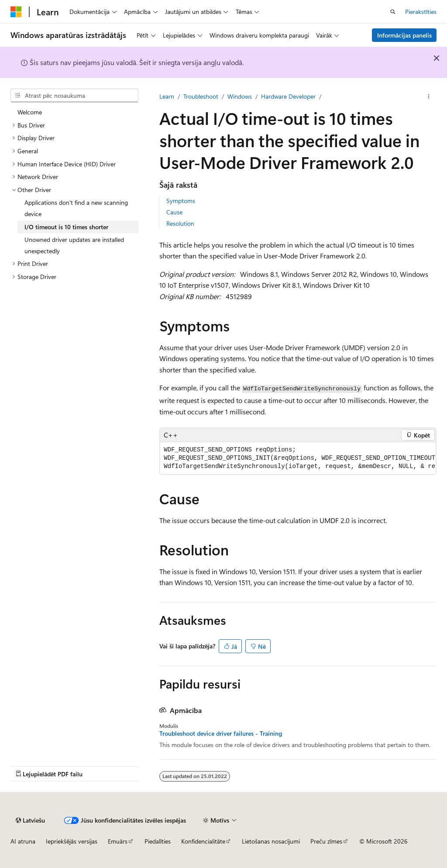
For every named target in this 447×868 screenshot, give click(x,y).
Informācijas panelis (404, 35)
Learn (167, 96)
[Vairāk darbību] (429, 96)
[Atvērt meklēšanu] (393, 12)
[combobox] (74, 96)
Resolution (180, 223)
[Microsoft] (16, 12)
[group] (298, 458)
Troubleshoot (201, 96)
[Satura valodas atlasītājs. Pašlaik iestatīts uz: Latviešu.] (30, 820)
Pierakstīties (421, 12)
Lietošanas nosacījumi (271, 841)
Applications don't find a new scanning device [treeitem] (76, 208)
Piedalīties (158, 841)
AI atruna (23, 841)
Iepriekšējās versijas (72, 841)
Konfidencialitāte (203, 841)
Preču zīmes (326, 841)
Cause (174, 212)
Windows (240, 96)
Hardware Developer (288, 96)
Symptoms (181, 201)
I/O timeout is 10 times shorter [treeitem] (66, 227)
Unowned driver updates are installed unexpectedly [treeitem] (74, 245)
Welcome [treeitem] (30, 112)
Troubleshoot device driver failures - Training (221, 734)
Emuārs (118, 841)
